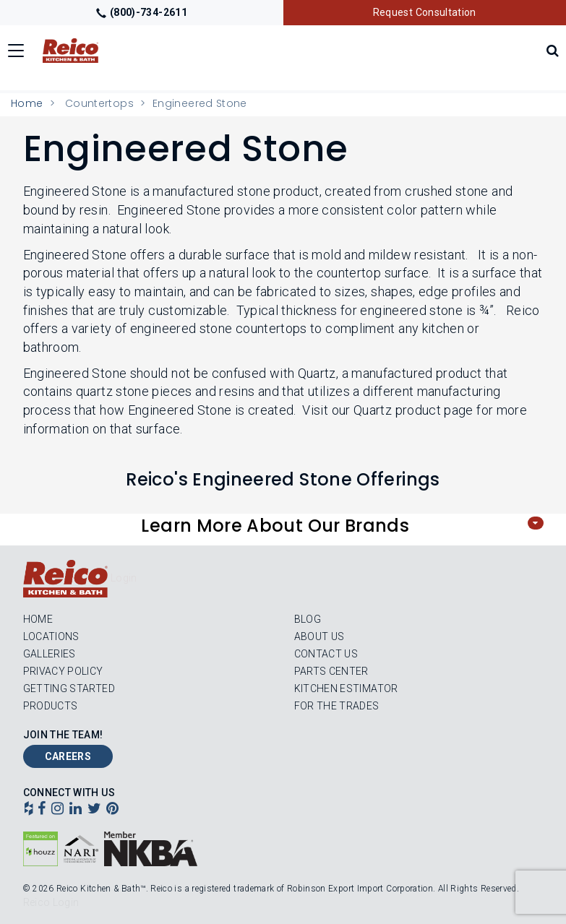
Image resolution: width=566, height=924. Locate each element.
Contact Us (326, 654)
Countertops (99, 103)
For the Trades (337, 706)
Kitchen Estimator (346, 688)
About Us (320, 636)
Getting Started (69, 688)
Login (124, 578)
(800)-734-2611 (142, 12)
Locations (51, 636)
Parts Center (331, 671)
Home (27, 103)
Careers (68, 756)
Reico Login (51, 902)
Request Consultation (425, 12)
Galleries (50, 654)
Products (51, 706)
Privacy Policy (63, 671)
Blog (308, 619)
